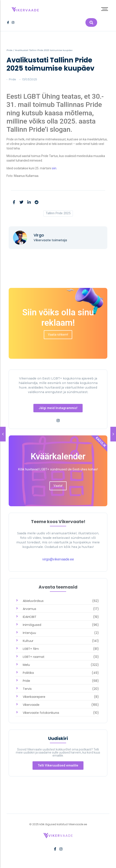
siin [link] (54, 168)
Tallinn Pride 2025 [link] (58, 213)
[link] (25, 8)
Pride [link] (9, 50)
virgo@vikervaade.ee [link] (58, 559)
